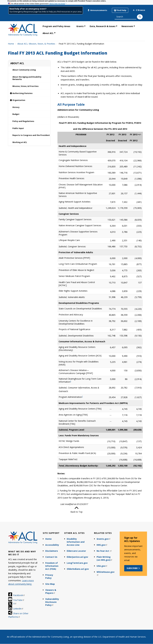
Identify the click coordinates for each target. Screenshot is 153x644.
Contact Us (51, 557)
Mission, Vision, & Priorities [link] (25, 86)
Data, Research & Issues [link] (103, 26)
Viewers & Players (51, 591)
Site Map (50, 584)
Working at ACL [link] (20, 142)
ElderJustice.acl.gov (77, 557)
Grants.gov (104, 539)
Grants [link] (80, 26)
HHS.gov (102, 545)
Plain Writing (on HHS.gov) (105, 558)
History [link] (16, 107)
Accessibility (52, 545)
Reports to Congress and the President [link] (31, 135)
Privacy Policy (49, 576)
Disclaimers (52, 551)
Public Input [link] (18, 128)
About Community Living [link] (24, 70)
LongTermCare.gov (77, 563)
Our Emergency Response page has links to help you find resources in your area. (46, 12)
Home (11, 44)
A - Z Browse (139, 10)
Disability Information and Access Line (76, 542)
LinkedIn (18, 609)
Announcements (97, 10)
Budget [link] (16, 114)
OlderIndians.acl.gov (78, 569)
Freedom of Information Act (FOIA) (52, 566)
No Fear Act (104, 551)
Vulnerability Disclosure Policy (52, 602)
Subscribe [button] (133, 568)
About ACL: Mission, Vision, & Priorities (36, 44)
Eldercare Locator (76, 551)
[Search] (140, 17)
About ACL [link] (48, 33)
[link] (29, 93)
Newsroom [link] (127, 26)
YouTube (19, 600)
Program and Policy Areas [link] (56, 26)
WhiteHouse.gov (106, 573)
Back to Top (76, 510)
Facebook (19, 595)
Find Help (120, 10)
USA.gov (102, 566)
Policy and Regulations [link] (23, 121)
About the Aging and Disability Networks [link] (27, 78)
